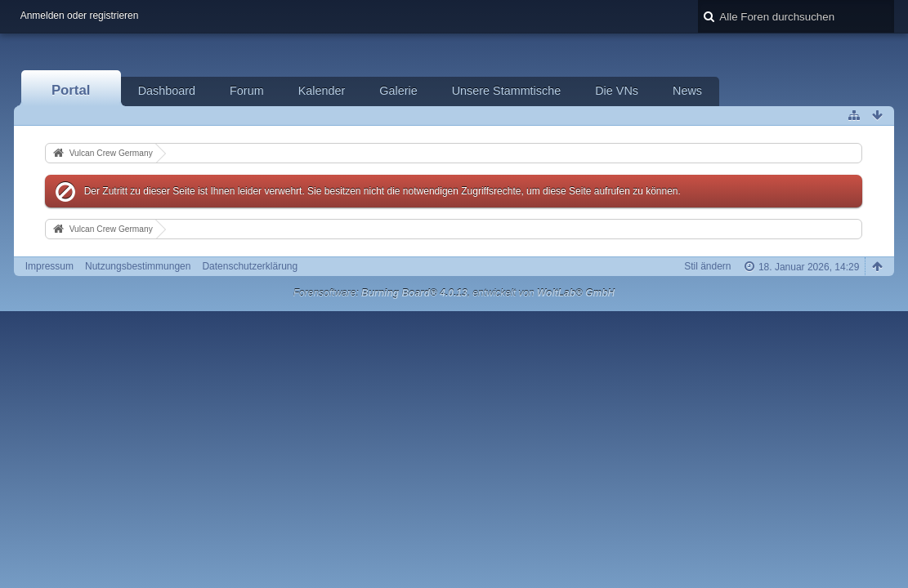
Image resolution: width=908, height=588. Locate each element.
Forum (247, 91)
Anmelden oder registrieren (80, 16)
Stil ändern (707, 266)
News (687, 91)
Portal (71, 90)
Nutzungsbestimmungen (138, 266)
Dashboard (167, 91)
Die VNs (617, 91)
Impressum (49, 266)
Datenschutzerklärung (250, 266)
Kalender (322, 91)
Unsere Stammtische (507, 91)
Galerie (398, 91)
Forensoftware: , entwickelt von (454, 293)
